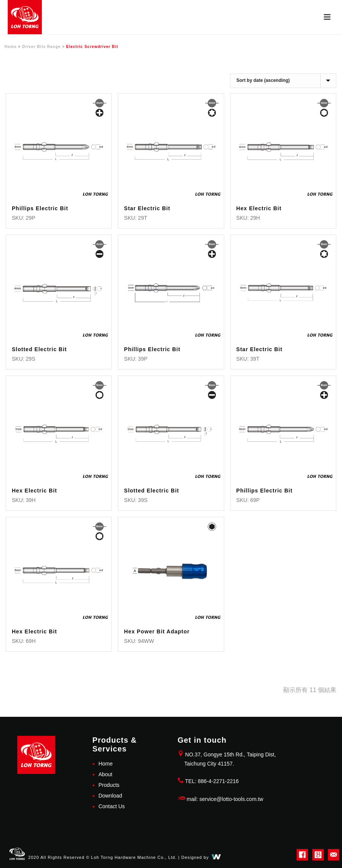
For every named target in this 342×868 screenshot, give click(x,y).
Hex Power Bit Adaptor (157, 631)
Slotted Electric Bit (39, 349)
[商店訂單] (283, 81)
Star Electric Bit (147, 208)
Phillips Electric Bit (40, 208)
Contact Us (112, 806)
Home (11, 47)
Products (109, 785)
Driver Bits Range (41, 47)
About (105, 774)
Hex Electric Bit (259, 208)
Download (110, 796)
